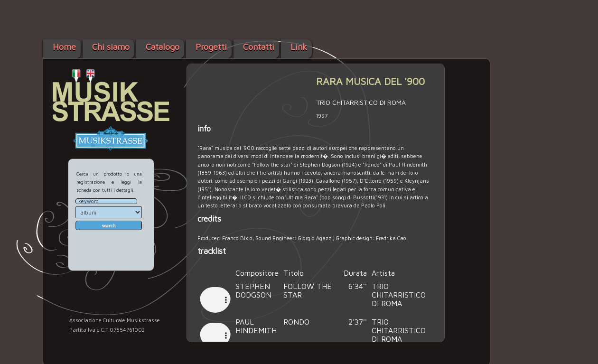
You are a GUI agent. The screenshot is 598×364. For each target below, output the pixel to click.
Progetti (211, 47)
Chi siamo (111, 47)
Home (64, 47)
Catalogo (163, 47)
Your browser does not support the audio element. (215, 297)
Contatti (259, 47)
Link (299, 47)
